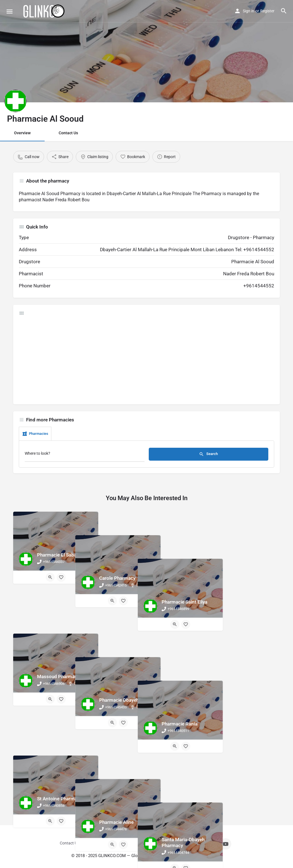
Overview (22, 133)
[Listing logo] (15, 101)
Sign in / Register (96, 843)
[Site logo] (44, 11)
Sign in (249, 11)
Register (267, 11)
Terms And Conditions (132, 843)
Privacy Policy (165, 843)
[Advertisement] (146, 359)
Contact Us (68, 133)
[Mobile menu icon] (10, 11)
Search (208, 454)
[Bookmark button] (61, 577)
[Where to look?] (85, 455)
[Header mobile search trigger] (284, 11)
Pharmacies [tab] (35, 434)
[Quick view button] (50, 577)
